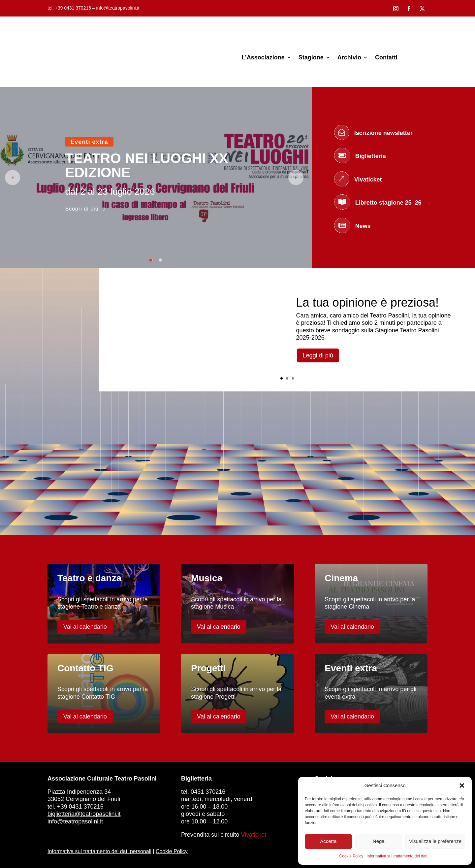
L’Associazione (263, 57)
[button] (462, 785)
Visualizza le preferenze (435, 841)
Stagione (311, 57)
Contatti (386, 57)
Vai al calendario (85, 627)
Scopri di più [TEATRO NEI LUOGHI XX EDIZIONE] (85, 209)
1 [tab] (151, 260)
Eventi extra (89, 142)
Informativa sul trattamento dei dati (397, 856)
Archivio (349, 57)
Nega (379, 841)
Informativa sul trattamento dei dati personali (99, 851)
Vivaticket (253, 835)
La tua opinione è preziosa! (367, 302)
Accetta (328, 841)
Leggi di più (318, 355)
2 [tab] (160, 260)
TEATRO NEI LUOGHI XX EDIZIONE (147, 165)
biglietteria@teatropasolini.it (84, 814)
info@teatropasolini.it (75, 821)
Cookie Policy (351, 856)
